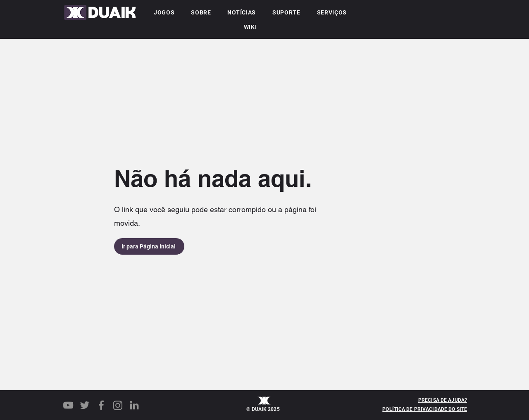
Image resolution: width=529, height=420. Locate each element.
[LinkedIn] (134, 405)
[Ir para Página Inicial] (149, 246)
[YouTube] (68, 405)
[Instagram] (118, 405)
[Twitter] (85, 405)
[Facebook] (101, 405)
